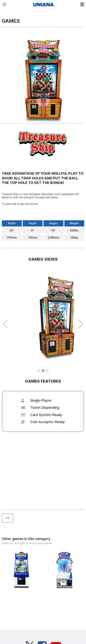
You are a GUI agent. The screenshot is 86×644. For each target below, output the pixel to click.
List (7, 518)
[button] (39, 371)
